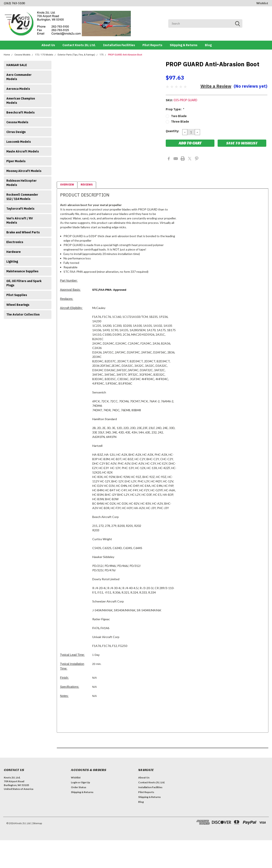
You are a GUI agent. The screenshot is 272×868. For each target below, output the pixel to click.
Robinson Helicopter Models (21, 183)
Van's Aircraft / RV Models (20, 220)
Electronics (15, 242)
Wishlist (262, 3)
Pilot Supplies (17, 295)
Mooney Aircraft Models (24, 171)
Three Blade (180, 122)
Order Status (79, 787)
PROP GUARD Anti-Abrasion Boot (125, 55)
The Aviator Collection (23, 314)
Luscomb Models (19, 142)
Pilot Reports (152, 45)
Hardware (14, 252)
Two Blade (179, 116)
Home (7, 55)
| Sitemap (37, 823)
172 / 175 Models (44, 55)
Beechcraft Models (21, 112)
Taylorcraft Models (20, 209)
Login (74, 782)
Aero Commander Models (19, 77)
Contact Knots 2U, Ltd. (79, 45)
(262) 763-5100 (14, 3)
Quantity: (172, 131)
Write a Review (216, 86)
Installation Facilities (119, 45)
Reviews (87, 185)
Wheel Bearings (18, 305)
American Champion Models (21, 101)
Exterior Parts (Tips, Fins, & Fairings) (76, 55)
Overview (67, 185)
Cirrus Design (16, 132)
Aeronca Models (18, 89)
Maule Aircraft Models (23, 151)
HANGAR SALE (17, 65)
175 (101, 55)
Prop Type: (175, 109)
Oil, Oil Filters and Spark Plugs (24, 283)
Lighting (12, 262)
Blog (208, 45)
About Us (48, 45)
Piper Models (16, 161)
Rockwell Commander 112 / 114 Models (22, 197)
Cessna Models (22, 55)
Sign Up (86, 782)
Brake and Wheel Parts (23, 232)
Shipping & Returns (184, 45)
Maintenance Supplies (22, 271)
